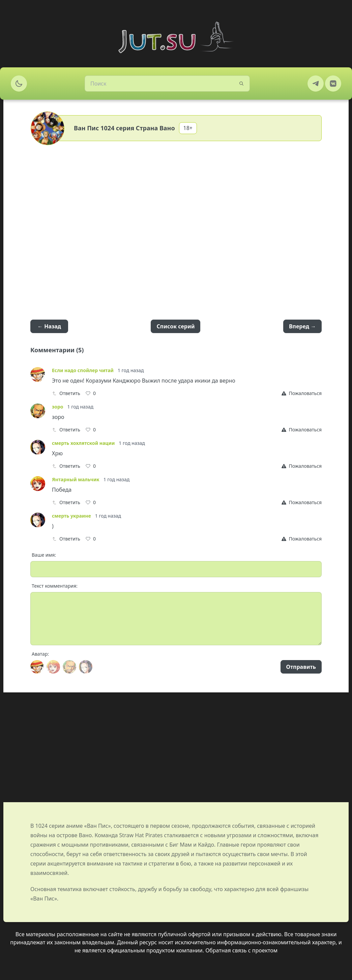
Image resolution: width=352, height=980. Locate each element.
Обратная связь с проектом (241, 950)
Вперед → (302, 326)
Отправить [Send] (301, 667)
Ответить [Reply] (66, 393)
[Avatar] (37, 667)
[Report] (302, 393)
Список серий (175, 326)
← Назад (49, 326)
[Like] (91, 393)
